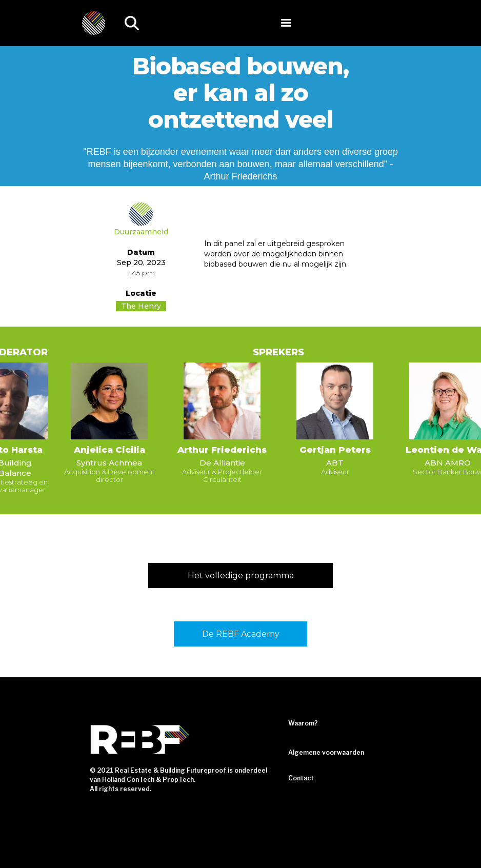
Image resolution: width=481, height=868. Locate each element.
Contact (301, 778)
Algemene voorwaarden (326, 752)
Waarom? (303, 723)
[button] (286, 23)
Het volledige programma (241, 576)
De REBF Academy (241, 634)
